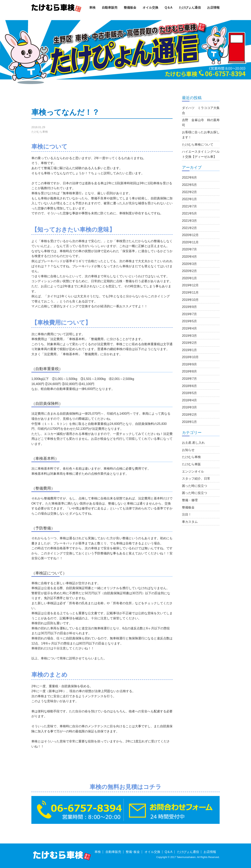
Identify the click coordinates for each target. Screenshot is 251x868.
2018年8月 (190, 371)
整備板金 (130, 8)
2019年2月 (190, 343)
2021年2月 (190, 228)
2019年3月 (190, 336)
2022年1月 (190, 199)
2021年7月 (190, 206)
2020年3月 (190, 264)
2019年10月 (190, 300)
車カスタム (190, 522)
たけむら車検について (198, 145)
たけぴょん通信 (190, 8)
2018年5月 (190, 393)
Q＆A (169, 8)
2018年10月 (190, 357)
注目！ (187, 514)
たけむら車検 (40, 132)
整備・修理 (190, 500)
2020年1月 (190, 278)
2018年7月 (190, 379)
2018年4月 (190, 400)
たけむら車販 (191, 464)
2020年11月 (190, 242)
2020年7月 (190, 249)
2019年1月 (190, 350)
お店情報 (213, 8)
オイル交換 (150, 8)
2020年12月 (190, 235)
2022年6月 (190, 178)
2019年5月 (190, 321)
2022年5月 (190, 185)
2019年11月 (190, 293)
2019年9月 (190, 307)
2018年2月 (190, 415)
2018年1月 (190, 422)
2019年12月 (190, 285)
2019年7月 (190, 314)
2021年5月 (190, 213)
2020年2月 (190, 271)
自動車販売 (110, 8)
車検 (92, 8)
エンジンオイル (193, 471)
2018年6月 (190, 386)
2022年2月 (190, 192)
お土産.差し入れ (193, 443)
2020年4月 (190, 257)
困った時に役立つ (195, 486)
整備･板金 (133, 852)
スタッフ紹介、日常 (196, 479)
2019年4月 (190, 328)
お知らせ (188, 450)
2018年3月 (190, 407)
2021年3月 (190, 221)
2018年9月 (190, 364)
